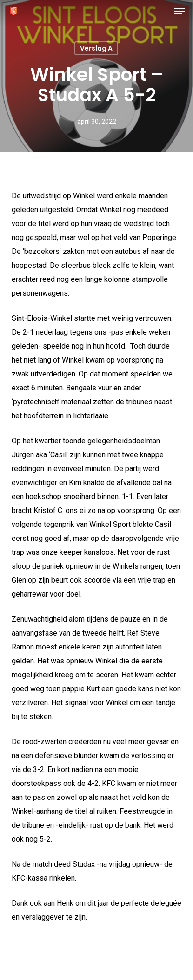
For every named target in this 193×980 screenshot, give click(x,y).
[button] (180, 11)
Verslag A (96, 48)
